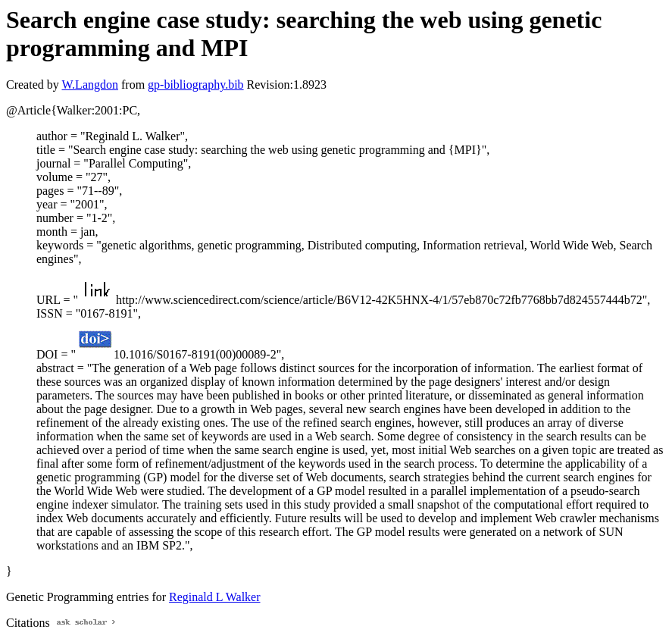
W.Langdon (90, 85)
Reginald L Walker (214, 597)
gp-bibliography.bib (196, 85)
